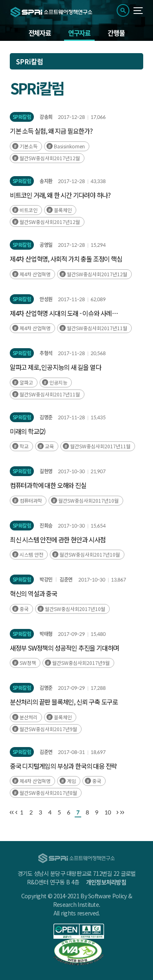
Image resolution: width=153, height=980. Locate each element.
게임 (71, 781)
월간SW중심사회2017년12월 (50, 158)
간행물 (116, 33)
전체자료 (40, 33)
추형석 (46, 353)
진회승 (46, 526)
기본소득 (29, 146)
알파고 (26, 382)
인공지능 (58, 382)
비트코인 (29, 210)
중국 (24, 609)
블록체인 (63, 210)
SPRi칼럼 (22, 117)
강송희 (46, 117)
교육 (49, 446)
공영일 (46, 245)
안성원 (46, 299)
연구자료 (79, 33)
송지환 (46, 181)
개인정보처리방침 (106, 882)
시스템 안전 (31, 554)
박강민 (46, 579)
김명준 (46, 417)
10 (108, 812)
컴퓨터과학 (31, 500)
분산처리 (29, 717)
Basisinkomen (69, 146)
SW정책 (28, 663)
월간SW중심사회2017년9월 (81, 663)
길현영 (46, 471)
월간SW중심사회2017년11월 (97, 328)
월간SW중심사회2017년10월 (89, 500)
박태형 (46, 634)
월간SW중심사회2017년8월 (48, 793)
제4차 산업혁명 (35, 274)
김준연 (66, 579)
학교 (24, 446)
